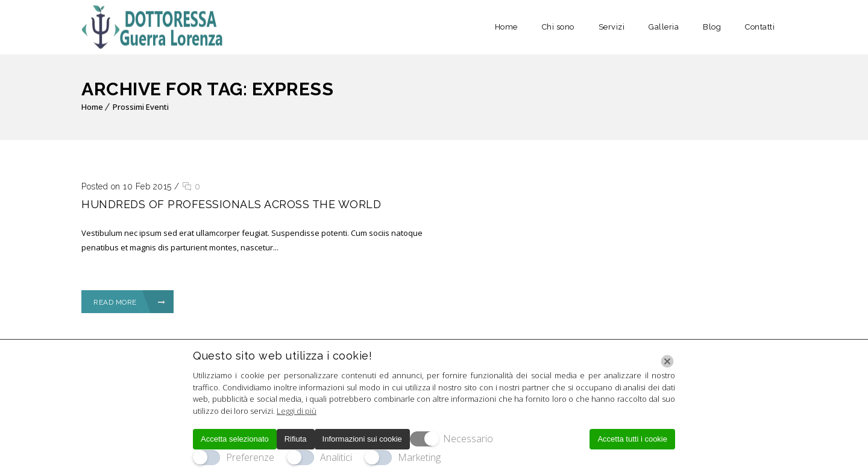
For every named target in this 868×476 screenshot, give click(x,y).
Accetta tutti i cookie (632, 439)
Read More (130, 302)
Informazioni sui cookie (362, 439)
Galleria (664, 27)
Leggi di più (297, 411)
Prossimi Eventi (141, 107)
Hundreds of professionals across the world (231, 204)
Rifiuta (296, 439)
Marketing (419, 457)
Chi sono (558, 27)
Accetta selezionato (235, 439)
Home (506, 27)
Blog (712, 27)
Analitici (336, 457)
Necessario (468, 439)
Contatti (760, 27)
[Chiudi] (667, 361)
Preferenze (250, 457)
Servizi (612, 27)
